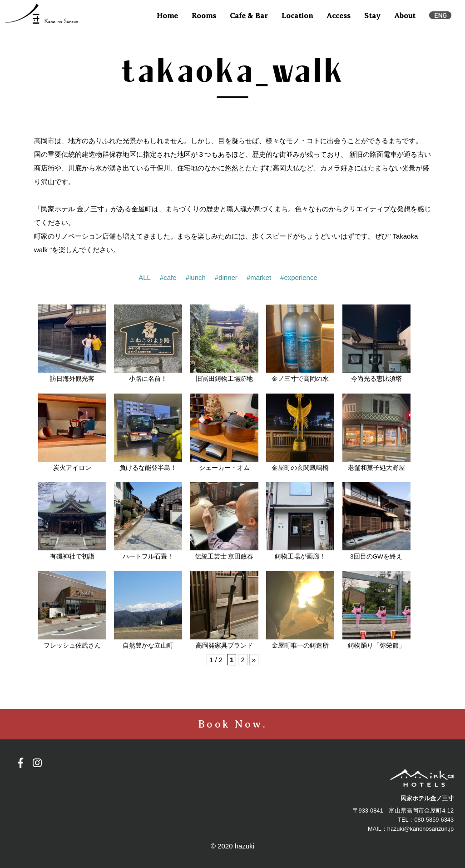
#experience (299, 277)
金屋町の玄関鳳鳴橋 (300, 468)
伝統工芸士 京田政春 (224, 556)
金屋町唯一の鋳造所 (300, 646)
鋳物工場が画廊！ (300, 556)
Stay (372, 16)
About (405, 16)
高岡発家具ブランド (224, 646)
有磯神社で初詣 (72, 556)
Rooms (204, 16)
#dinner (226, 277)
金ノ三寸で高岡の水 (300, 379)
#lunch (196, 277)
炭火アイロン (72, 468)
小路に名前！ (148, 379)
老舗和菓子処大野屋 (376, 468)
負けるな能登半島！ (148, 468)
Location (297, 16)
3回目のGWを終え (376, 556)
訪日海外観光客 (72, 379)
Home (167, 16)
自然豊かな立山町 (148, 646)
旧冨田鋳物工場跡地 (224, 379)
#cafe (168, 277)
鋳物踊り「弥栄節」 (376, 646)
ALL (145, 277)
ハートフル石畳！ (148, 556)
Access (339, 16)
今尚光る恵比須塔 (376, 379)
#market (259, 277)
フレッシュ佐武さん (72, 646)
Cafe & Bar (249, 16)
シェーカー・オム (224, 468)
